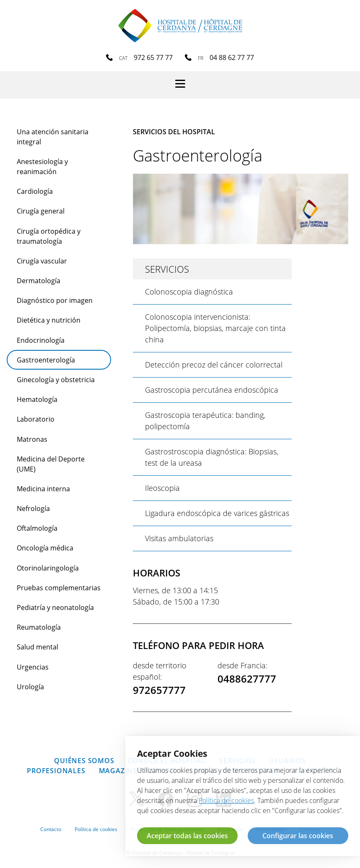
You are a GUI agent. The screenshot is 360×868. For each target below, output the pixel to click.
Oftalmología (37, 528)
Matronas (32, 439)
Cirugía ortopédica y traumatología (49, 236)
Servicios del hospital (174, 132)
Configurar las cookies (298, 836)
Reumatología (39, 627)
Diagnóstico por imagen (55, 300)
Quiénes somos (84, 761)
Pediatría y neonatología (55, 607)
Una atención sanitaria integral (53, 137)
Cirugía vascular (42, 261)
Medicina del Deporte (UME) (51, 464)
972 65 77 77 (153, 57)
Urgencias (33, 667)
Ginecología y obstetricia (56, 380)
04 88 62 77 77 (232, 57)
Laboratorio (36, 419)
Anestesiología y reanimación (42, 167)
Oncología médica (45, 548)
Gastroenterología (46, 360)
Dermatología (39, 281)
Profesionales (56, 771)
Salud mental (38, 647)
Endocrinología (41, 340)
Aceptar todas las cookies (187, 836)
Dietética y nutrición (49, 320)
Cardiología (35, 191)
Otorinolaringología (48, 568)
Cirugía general (41, 211)
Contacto (51, 829)
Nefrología (33, 508)
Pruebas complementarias (59, 588)
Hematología (37, 399)
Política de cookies (96, 829)
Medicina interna (43, 489)
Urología (30, 687)
